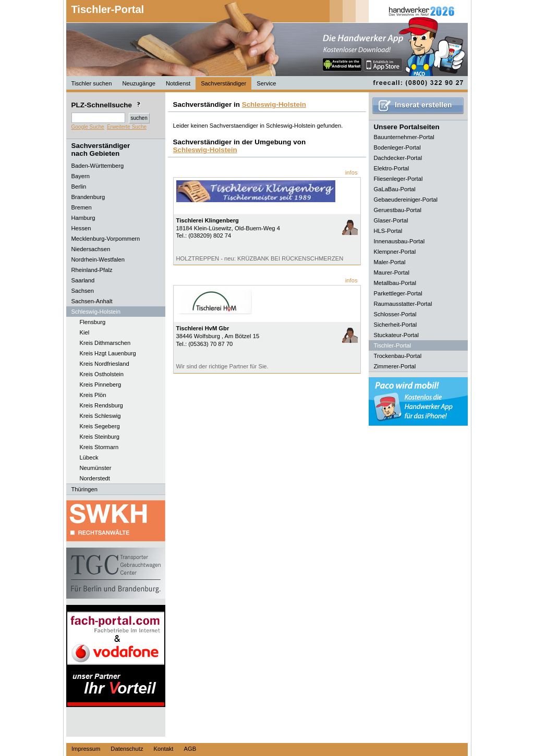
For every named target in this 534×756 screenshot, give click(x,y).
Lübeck (89, 457)
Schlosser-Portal (395, 314)
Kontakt (164, 749)
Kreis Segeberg (100, 426)
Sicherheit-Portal (396, 325)
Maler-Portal (390, 262)
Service (266, 83)
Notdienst (178, 83)
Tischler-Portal (108, 9)
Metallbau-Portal (395, 283)
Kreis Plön (93, 395)
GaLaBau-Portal (395, 189)
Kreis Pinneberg (101, 385)
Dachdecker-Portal (398, 158)
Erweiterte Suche (127, 127)
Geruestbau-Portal (398, 210)
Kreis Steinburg (100, 437)
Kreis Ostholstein (102, 374)
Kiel (85, 332)
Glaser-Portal (391, 220)
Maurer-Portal (392, 272)
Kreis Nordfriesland (105, 364)
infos (351, 172)
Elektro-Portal (392, 168)
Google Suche (88, 127)
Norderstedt (95, 478)
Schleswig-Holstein (274, 104)
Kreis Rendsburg (101, 405)
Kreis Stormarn (99, 447)
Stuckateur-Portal (396, 335)
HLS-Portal (388, 231)
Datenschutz (127, 749)
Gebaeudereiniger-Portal (406, 200)
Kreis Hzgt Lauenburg (108, 353)
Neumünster (96, 468)
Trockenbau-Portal (398, 356)
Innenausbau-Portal (399, 241)
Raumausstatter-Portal (403, 304)
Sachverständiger (223, 83)
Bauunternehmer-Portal (404, 137)
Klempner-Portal (395, 252)
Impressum (86, 749)
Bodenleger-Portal (397, 147)
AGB (190, 749)
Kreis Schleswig (100, 416)
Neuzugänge (138, 83)
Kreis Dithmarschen (105, 343)
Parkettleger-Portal (398, 293)
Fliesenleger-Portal (398, 179)
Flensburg (93, 322)
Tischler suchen (92, 83)
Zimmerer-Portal (395, 366)
